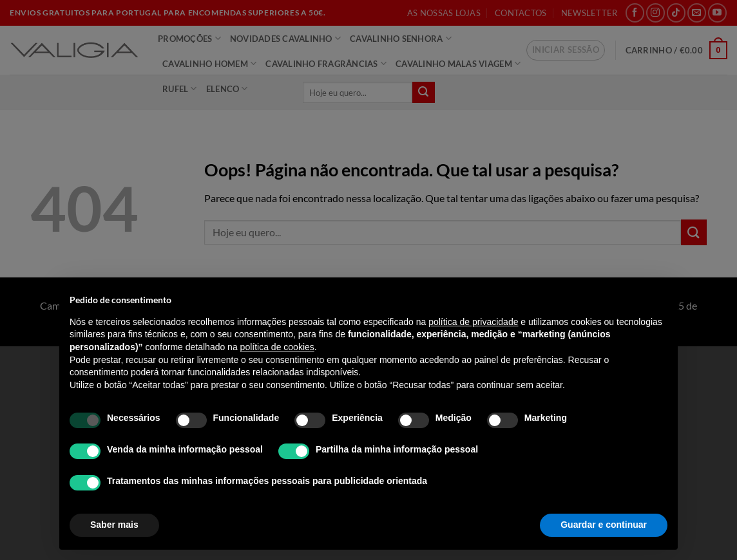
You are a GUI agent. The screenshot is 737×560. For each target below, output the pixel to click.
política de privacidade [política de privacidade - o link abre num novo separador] (473, 322)
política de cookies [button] (277, 347)
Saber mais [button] (114, 525)
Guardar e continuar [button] (604, 525)
